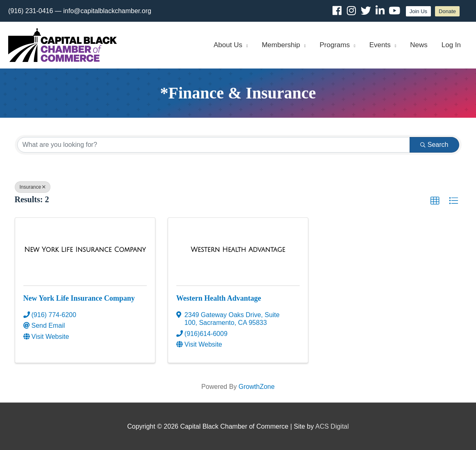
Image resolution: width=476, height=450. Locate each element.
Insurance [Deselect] (33, 187)
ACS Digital (332, 426)
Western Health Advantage (219, 298)
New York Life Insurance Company (79, 298)
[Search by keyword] (214, 145)
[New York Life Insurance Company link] (85, 250)
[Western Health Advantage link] (238, 250)
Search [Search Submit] (434, 145)
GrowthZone (257, 387)
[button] (435, 201)
